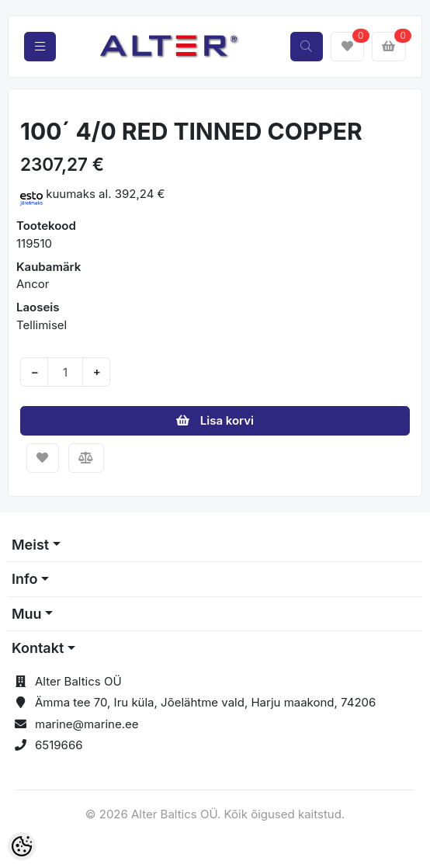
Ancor (33, 284)
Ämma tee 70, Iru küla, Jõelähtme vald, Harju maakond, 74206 (205, 702)
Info (25, 579)
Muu (27, 614)
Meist (30, 545)
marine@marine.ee (87, 724)
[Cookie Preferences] (22, 846)
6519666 (59, 745)
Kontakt (38, 648)
